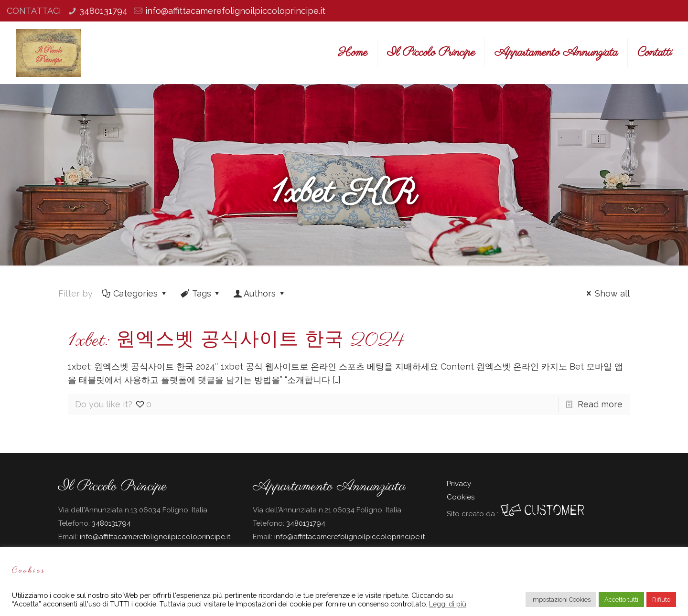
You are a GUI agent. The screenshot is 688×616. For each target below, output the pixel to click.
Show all (606, 293)
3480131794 (103, 11)
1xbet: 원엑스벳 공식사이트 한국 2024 (236, 341)
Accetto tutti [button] (621, 600)
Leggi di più (448, 604)
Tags (201, 293)
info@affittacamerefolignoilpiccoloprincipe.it (235, 11)
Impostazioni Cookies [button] (561, 600)
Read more (600, 404)
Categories (135, 293)
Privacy (459, 484)
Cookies (461, 497)
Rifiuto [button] (661, 600)
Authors (260, 293)
